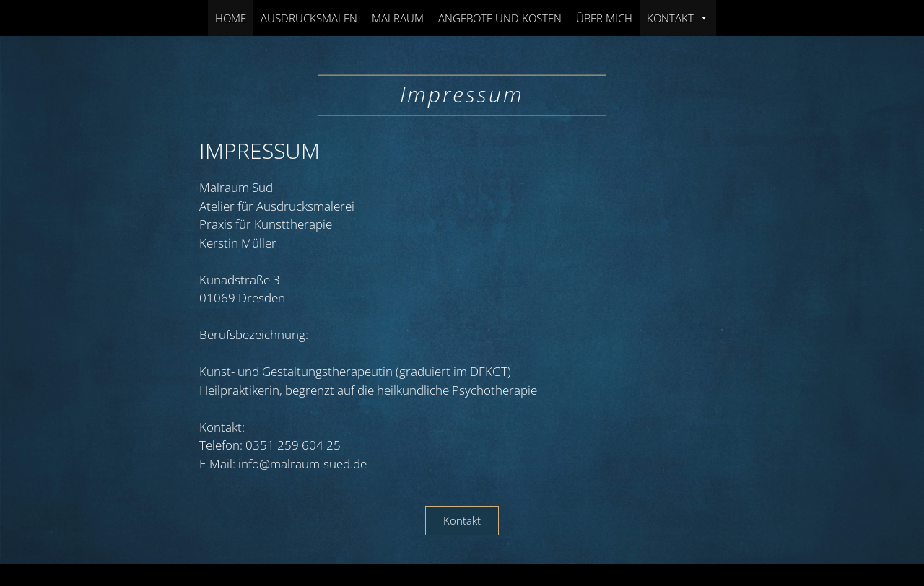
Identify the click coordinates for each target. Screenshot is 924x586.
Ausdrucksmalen (309, 18)
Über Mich (604, 18)
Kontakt (678, 18)
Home (231, 18)
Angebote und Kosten (500, 18)
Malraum (398, 18)
